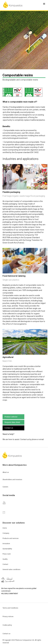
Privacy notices (8, 617)
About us (6, 472)
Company (6, 533)
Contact (5, 564)
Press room (7, 554)
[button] (44, 4)
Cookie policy (7, 625)
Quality (5, 559)
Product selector (11, 417)
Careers (5, 487)
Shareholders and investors (12, 480)
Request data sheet (12, 422)
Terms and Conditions (10, 608)
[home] (13, 5)
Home (5, 528)
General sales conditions (11, 569)
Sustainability (7, 549)
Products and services (11, 538)
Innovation (6, 544)
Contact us (9, 428)
